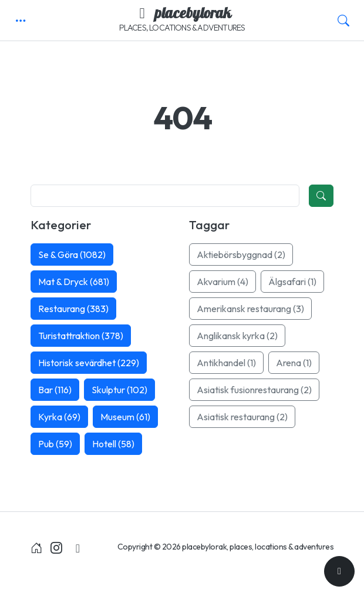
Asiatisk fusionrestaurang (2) (254, 390)
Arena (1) (294, 363)
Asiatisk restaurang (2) (242, 417)
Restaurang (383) (73, 309)
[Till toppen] (339, 571)
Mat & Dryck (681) (74, 282)
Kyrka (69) (59, 417)
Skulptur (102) (119, 390)
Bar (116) (55, 390)
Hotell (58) (113, 444)
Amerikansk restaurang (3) (250, 309)
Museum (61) (125, 417)
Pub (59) (55, 444)
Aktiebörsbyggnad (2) (241, 255)
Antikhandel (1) (226, 363)
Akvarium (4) (223, 282)
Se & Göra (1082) (72, 255)
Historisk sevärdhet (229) (89, 363)
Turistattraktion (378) (81, 336)
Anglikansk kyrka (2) (237, 336)
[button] (21, 21)
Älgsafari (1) (292, 282)
